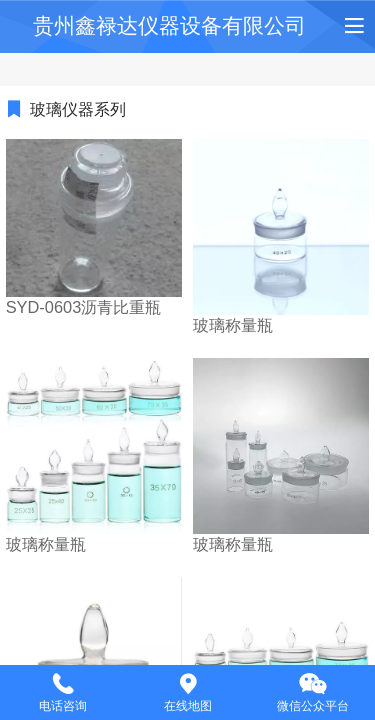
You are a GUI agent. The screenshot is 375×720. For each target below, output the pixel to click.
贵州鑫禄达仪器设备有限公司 (169, 25)
